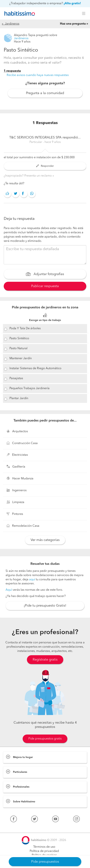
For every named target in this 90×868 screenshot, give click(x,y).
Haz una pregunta (73, 24)
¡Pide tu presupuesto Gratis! (45, 606)
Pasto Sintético (19, 339)
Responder (45, 166)
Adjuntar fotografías (45, 275)
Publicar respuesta (45, 286)
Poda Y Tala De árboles (25, 329)
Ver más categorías (45, 540)
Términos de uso (44, 847)
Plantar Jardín (19, 398)
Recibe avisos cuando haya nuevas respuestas (38, 75)
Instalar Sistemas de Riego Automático (35, 368)
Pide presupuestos (45, 862)
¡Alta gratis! (72, 4)
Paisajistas (16, 378)
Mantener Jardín (21, 358)
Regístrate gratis (45, 660)
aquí (32, 580)
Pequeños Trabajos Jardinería (30, 388)
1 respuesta (12, 71)
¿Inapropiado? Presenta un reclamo (28, 176)
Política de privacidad (44, 851)
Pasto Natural (18, 348)
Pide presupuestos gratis (45, 739)
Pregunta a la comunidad (45, 93)
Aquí (9, 590)
